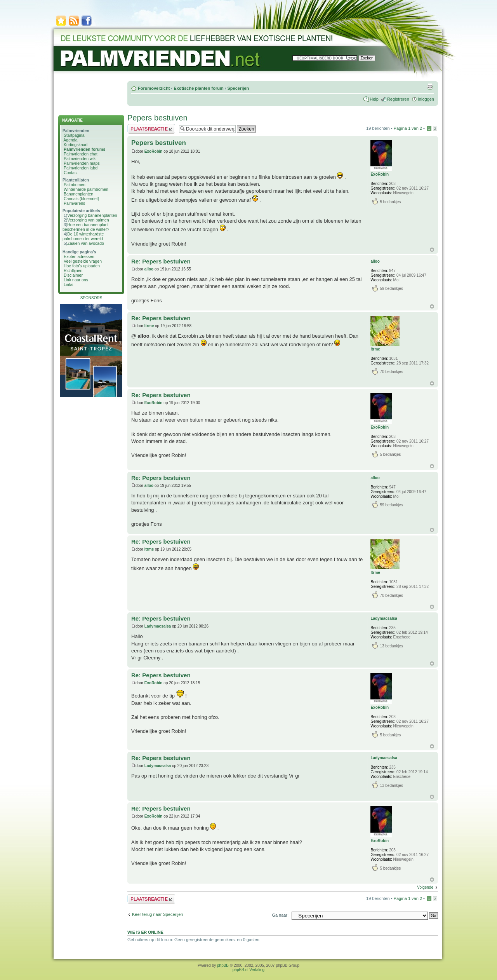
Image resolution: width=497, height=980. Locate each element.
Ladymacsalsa (158, 626)
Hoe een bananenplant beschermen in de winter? (86, 227)
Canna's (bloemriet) (81, 199)
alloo (149, 269)
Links (69, 284)
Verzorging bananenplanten (92, 215)
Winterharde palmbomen (86, 189)
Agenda (70, 140)
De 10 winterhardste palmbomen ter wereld (83, 236)
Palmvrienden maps (82, 163)
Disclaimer (73, 275)
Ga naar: (280, 915)
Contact (71, 173)
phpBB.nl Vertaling (248, 970)
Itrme (149, 326)
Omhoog (432, 250)
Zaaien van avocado (86, 243)
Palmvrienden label (81, 168)
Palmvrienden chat (81, 154)
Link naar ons (76, 280)
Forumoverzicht (154, 88)
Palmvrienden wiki (80, 159)
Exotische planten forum (198, 88)
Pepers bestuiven (157, 118)
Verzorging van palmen (88, 220)
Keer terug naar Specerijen (157, 914)
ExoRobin (154, 151)
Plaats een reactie (151, 129)
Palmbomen (75, 185)
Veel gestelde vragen (83, 261)
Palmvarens (74, 203)
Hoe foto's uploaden (82, 266)
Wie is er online (145, 932)
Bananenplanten (79, 194)
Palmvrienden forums (84, 149)
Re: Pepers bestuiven (161, 261)
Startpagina (74, 135)
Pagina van (408, 128)
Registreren (398, 99)
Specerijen (238, 88)
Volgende (425, 887)
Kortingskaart (76, 145)
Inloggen (426, 99)
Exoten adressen (79, 256)
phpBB (223, 965)
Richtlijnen (73, 270)
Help (374, 99)
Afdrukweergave (430, 87)
